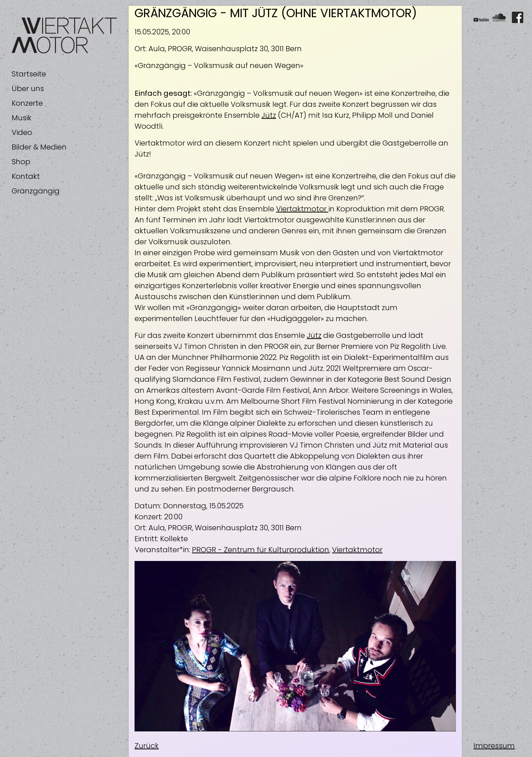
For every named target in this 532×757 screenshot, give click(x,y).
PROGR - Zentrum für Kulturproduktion (261, 550)
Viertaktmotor (302, 209)
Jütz (269, 115)
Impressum (494, 746)
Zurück (147, 746)
